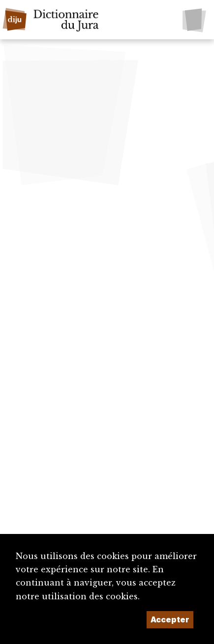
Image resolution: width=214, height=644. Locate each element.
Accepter (170, 619)
